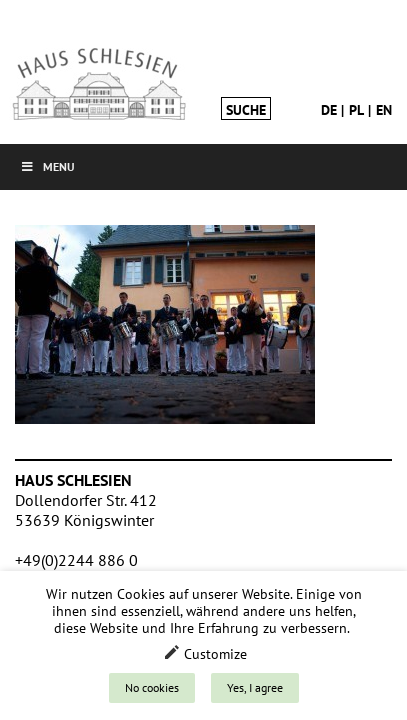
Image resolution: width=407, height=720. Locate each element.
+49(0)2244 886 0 (76, 560)
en (384, 110)
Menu (47, 166)
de (329, 110)
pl (356, 110)
